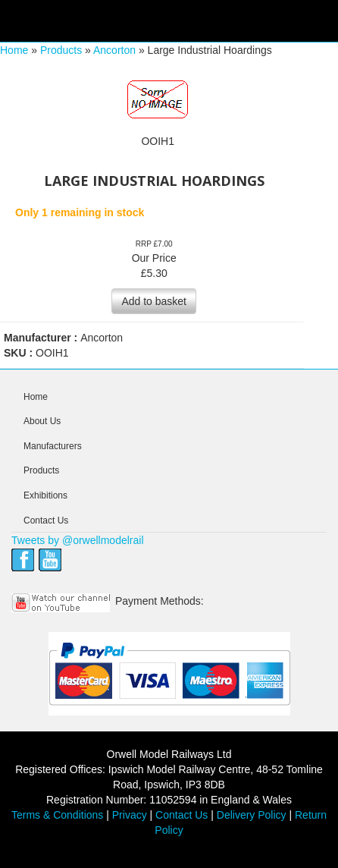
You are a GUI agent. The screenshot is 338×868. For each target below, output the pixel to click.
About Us (42, 421)
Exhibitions (45, 495)
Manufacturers (53, 446)
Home (14, 50)
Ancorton (114, 50)
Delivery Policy (252, 815)
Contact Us (46, 520)
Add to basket (154, 301)
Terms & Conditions (57, 815)
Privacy (130, 815)
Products (61, 50)
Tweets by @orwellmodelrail (78, 540)
